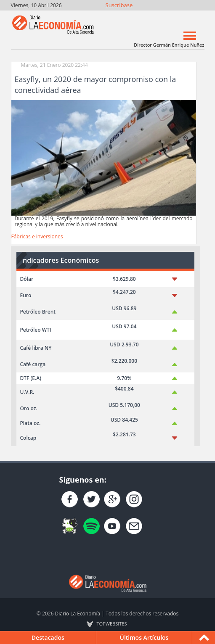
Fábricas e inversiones (37, 236)
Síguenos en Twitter (149, 16)
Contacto (198, 16)
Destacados (48, 637)
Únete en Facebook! (137, 16)
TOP (112, 624)
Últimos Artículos (144, 637)
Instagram (161, 16)
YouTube (173, 16)
